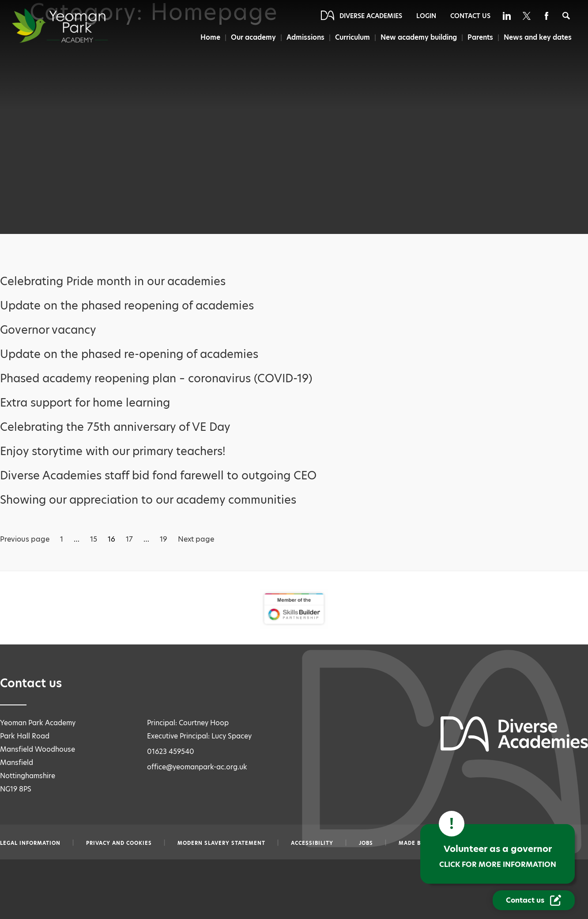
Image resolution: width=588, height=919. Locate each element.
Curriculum (352, 37)
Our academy (252, 37)
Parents (480, 37)
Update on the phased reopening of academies (127, 306)
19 (164, 539)
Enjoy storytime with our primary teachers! (113, 451)
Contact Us (470, 16)
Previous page (25, 539)
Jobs (366, 843)
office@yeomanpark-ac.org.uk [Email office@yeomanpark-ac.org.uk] (197, 767)
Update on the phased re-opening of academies (129, 354)
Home (208, 37)
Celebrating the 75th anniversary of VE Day (115, 427)
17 (129, 539)
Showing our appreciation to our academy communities (148, 500)
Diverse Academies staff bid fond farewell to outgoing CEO (158, 476)
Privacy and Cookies (119, 843)
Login (426, 16)
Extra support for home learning (85, 403)
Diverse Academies (371, 16)
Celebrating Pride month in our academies (113, 281)
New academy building (418, 37)
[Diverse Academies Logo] (76, 26)
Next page (196, 539)
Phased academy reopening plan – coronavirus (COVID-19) (156, 379)
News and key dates (538, 37)
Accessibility (312, 843)
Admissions (304, 37)
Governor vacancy (48, 330)
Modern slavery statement (221, 843)
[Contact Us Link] (534, 900)
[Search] (566, 16)
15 (94, 539)
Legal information (30, 843)
